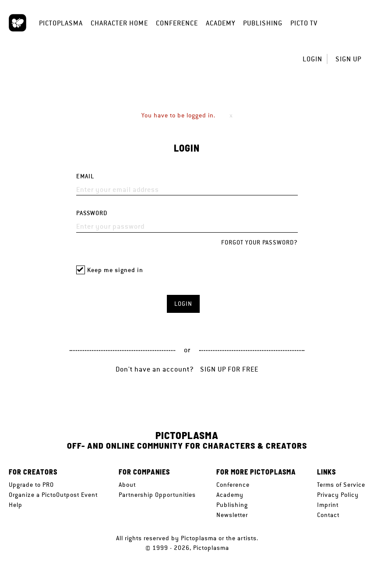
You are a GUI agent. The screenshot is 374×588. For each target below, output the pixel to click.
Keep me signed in (115, 270)
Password (92, 213)
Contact (328, 515)
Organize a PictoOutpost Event (53, 495)
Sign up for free (229, 369)
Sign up (348, 59)
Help (16, 505)
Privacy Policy (338, 495)
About (127, 485)
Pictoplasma (61, 23)
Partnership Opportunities (157, 495)
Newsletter (232, 515)
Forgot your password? (259, 242)
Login (312, 59)
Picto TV (304, 23)
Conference (177, 23)
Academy (221, 23)
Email (85, 176)
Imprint (328, 505)
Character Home (119, 23)
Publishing (263, 23)
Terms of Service (341, 485)
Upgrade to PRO (31, 485)
